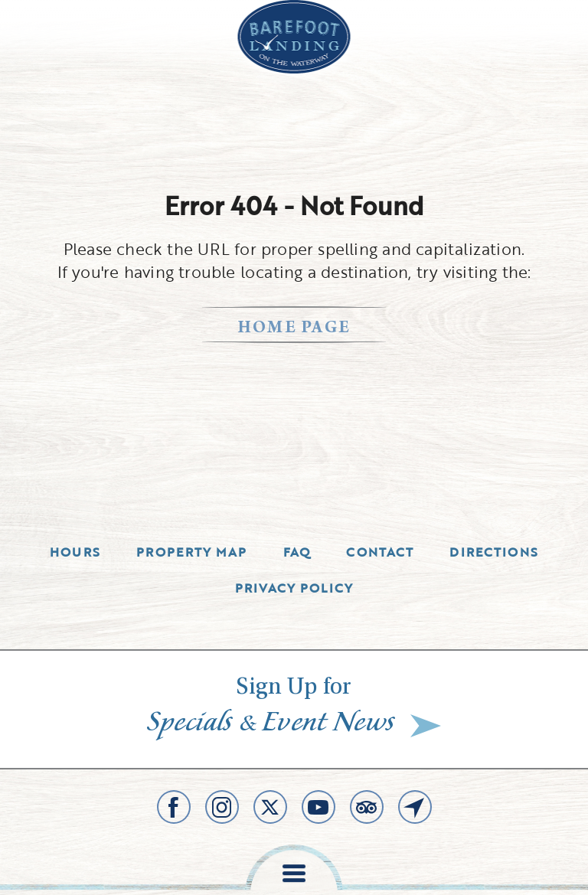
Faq (297, 552)
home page (294, 329)
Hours (75, 552)
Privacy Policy (294, 588)
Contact (380, 552)
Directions (494, 552)
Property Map (191, 552)
